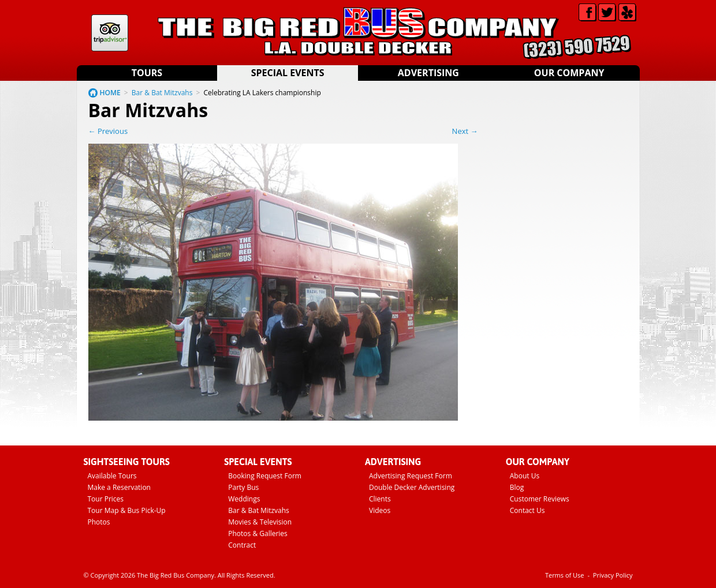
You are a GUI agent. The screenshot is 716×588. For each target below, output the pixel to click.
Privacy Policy (613, 575)
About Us (525, 476)
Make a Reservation (119, 487)
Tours (147, 73)
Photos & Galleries (258, 533)
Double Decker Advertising (412, 487)
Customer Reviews (540, 499)
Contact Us (527, 510)
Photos (99, 522)
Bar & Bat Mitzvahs (162, 93)
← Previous (108, 131)
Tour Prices (106, 499)
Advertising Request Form (411, 476)
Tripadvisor (110, 33)
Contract (242, 545)
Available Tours (112, 476)
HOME (110, 93)
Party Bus (243, 487)
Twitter (607, 12)
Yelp (627, 12)
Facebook (588, 12)
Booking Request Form (265, 476)
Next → (465, 131)
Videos (380, 510)
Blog (517, 487)
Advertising (428, 73)
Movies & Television (260, 522)
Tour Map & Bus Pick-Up (127, 510)
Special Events (288, 73)
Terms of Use (565, 575)
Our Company (569, 73)
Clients (380, 499)
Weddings (244, 499)
